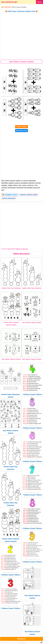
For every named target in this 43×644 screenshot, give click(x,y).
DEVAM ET (21, 639)
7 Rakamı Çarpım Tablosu (32, 495)
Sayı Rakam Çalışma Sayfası (32, 322)
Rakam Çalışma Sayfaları (19, 7)
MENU (39, 2)
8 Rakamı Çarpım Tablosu (32, 528)
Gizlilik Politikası (21, 643)
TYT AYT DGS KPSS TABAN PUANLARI (14, 249)
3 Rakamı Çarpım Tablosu (11, 608)
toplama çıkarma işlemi (29, 195)
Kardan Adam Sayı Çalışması (11, 288)
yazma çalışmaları (9, 198)
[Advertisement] (21, 36)
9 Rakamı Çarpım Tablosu (32, 562)
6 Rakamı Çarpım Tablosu (32, 461)
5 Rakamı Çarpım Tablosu (32, 428)
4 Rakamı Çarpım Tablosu (32, 394)
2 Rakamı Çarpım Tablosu (11, 575)
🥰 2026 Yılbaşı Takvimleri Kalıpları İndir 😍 (21, 11)
